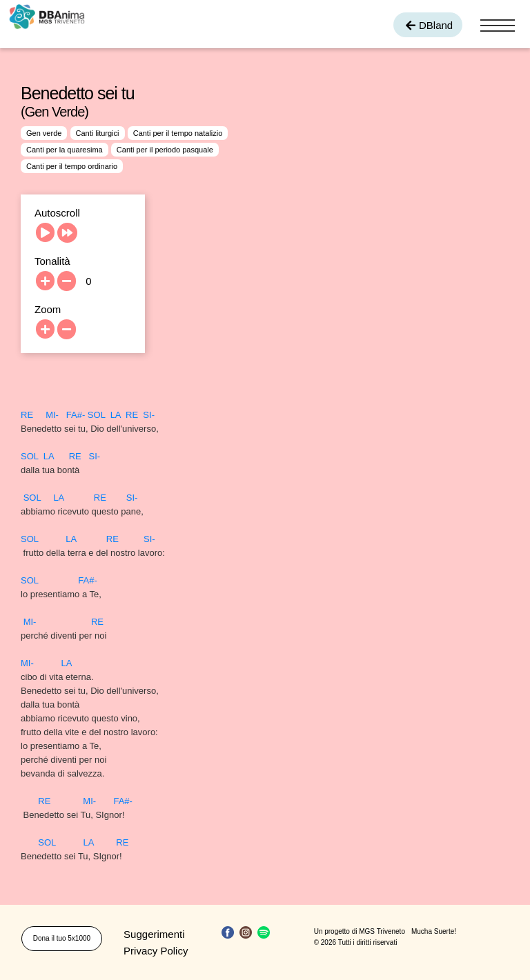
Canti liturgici (98, 133)
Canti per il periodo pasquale (165, 150)
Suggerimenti (154, 934)
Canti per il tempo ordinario (72, 166)
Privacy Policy (156, 951)
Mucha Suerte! (434, 931)
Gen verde (44, 133)
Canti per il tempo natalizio (178, 133)
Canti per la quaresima (65, 150)
